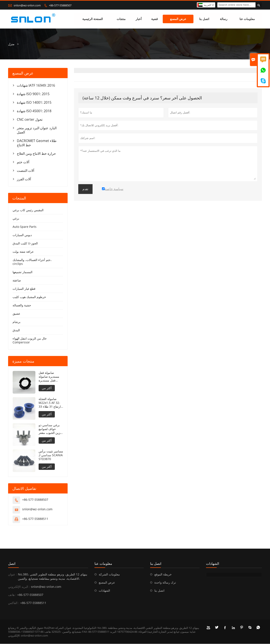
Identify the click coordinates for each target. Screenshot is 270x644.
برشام (17, 322)
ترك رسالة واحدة (165, 583)
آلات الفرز (24, 179)
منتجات (121, 19)
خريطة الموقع (163, 574)
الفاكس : (14, 603)
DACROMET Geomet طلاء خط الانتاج (37, 143)
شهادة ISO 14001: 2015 (34, 102)
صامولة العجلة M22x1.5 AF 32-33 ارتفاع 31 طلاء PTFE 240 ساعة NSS (50, 403)
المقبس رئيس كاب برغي (28, 210)
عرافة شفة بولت (23, 252)
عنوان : (12, 574)
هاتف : (12, 595)
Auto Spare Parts (25, 227)
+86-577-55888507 (60, 5)
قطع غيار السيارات (24, 289)
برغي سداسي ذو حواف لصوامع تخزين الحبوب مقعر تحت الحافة (51, 429)
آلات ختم (23, 162)
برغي (16, 218)
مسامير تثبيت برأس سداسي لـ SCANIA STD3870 (51, 455)
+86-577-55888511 (35, 519)
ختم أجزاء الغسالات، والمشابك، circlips (32, 262)
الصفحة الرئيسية (93, 19)
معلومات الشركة (109, 574)
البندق (16, 330)
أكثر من (47, 388)
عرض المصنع (178, 19)
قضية (155, 19)
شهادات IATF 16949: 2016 (36, 85)
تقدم (85, 189)
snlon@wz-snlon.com (27, 5)
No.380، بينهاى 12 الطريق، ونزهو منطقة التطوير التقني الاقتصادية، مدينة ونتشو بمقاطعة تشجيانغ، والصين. (53, 577)
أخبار (139, 19)
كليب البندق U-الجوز (25, 243)
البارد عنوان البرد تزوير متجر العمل (37, 130)
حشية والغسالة (22, 305)
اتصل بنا (204, 19)
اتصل (12, 564)
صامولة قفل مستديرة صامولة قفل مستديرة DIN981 (49, 377)
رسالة (224, 19)
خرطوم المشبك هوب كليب (29, 297)
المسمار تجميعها (22, 272)
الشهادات (104, 591)
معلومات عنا (247, 19)
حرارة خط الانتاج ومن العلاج (36, 153)
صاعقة (17, 280)
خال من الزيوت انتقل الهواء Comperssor (30, 340)
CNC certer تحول (30, 119)
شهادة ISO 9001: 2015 (33, 94)
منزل (11, 44)
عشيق (16, 313)
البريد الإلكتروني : (19, 587)
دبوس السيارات (22, 235)
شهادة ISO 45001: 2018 (34, 111)
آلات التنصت (25, 171)
